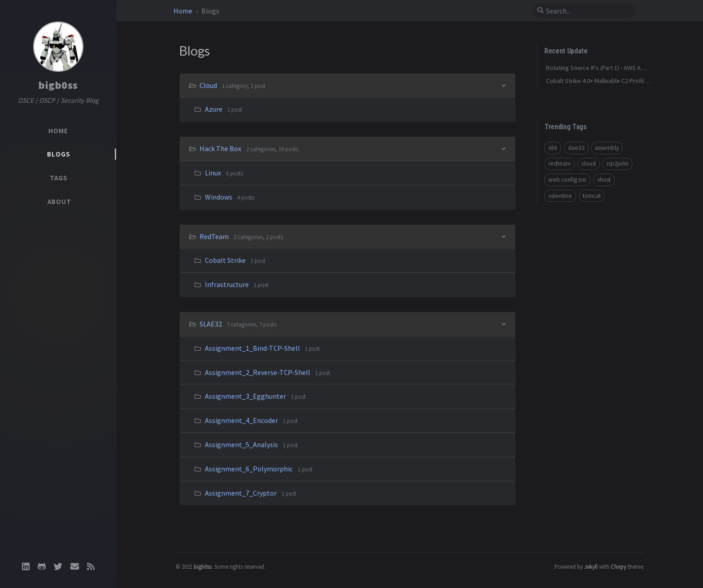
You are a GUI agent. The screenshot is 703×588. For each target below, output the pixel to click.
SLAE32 (211, 324)
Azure (214, 109)
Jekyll (591, 566)
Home (184, 11)
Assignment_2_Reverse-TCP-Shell (258, 372)
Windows (219, 197)
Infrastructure (227, 284)
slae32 (576, 148)
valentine (560, 196)
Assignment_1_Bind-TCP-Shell (252, 348)
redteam (560, 163)
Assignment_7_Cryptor (241, 493)
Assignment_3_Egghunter (245, 396)
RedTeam (215, 236)
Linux (213, 173)
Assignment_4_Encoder (241, 420)
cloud (589, 163)
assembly (607, 148)
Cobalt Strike (225, 260)
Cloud (209, 85)
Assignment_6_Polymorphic (249, 469)
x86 (553, 148)
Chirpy (618, 566)
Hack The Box (221, 148)
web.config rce (567, 180)
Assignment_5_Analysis (241, 444)
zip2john (617, 163)
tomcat (592, 196)
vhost (604, 180)
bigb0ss (58, 85)
